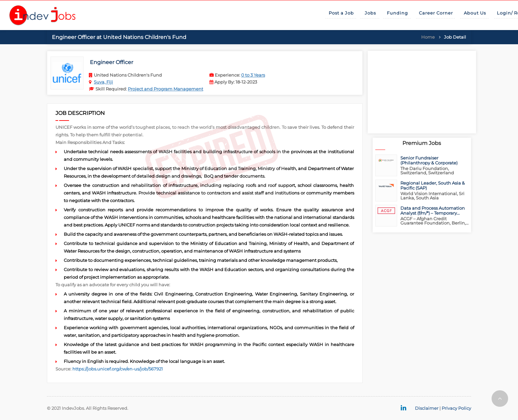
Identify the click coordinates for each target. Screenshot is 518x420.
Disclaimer (427, 408)
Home (428, 37)
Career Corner (436, 13)
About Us (475, 13)
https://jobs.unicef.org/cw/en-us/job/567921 (118, 369)
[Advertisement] (422, 92)
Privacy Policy (456, 408)
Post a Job (341, 13)
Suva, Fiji (103, 82)
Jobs (370, 13)
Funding (397, 13)
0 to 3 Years (253, 75)
